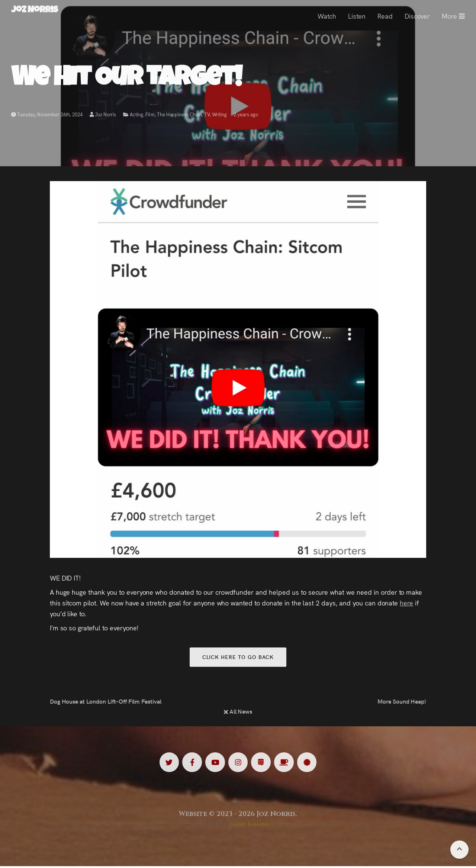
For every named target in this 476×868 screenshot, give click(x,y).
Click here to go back (238, 657)
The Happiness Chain (179, 116)
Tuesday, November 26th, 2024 (47, 116)
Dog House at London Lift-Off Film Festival (106, 703)
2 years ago (246, 116)
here (406, 603)
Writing (219, 116)
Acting (136, 116)
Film (150, 116)
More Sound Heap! (402, 703)
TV (207, 116)
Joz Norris (103, 116)
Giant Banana (250, 826)
